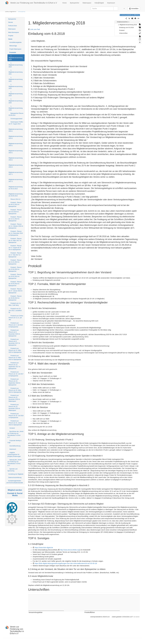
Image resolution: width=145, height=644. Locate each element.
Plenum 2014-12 (15, 199)
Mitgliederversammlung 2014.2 (16, 137)
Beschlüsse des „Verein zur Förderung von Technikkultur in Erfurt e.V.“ (15, 434)
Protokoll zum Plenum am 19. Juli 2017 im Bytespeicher (16, 374)
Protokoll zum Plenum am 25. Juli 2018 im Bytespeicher (16, 416)
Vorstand (12, 428)
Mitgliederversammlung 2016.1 (16, 152)
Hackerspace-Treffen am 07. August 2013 (16, 123)
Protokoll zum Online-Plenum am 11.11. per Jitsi (16, 318)
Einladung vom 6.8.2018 (126, 28)
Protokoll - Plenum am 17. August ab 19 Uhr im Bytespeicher (15, 248)
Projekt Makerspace (15, 49)
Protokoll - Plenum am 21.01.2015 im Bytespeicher (15, 262)
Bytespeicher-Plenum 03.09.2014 (16, 114)
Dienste (11, 22)
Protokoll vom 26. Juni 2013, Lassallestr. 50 (15, 311)
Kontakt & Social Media (15, 494)
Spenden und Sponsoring (12, 470)
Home (64, 3)
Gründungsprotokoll (16, 119)
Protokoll (122, 30)
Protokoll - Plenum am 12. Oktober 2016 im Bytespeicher (16, 226)
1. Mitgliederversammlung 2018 (16, 58)
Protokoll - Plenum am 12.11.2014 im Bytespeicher (15, 219)
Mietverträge (13, 46)
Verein (10, 39)
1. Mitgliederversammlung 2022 (16, 79)
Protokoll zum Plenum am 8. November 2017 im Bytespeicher (14, 342)
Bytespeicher (75, 3)
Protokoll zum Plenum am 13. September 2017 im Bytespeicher (14, 366)
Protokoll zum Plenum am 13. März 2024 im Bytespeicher (15, 358)
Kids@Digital (99, 3)
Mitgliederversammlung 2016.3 (16, 166)
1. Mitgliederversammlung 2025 (16, 101)
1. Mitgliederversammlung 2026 (16, 108)
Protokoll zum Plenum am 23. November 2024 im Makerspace (14, 408)
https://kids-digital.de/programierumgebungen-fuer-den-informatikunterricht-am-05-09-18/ (66, 563)
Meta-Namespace (14, 32)
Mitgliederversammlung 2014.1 (16, 130)
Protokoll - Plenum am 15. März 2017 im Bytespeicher (15, 241)
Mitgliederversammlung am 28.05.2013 (16, 195)
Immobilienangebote (15, 42)
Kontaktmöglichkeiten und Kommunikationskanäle (15, 482)
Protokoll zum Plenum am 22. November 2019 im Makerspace (14, 398)
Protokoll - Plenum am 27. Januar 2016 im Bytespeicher (16, 291)
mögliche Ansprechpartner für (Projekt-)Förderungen (14, 454)
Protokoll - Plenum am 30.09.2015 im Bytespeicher (15, 298)
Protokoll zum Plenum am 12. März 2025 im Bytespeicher (15, 350)
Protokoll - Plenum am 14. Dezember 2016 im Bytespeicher (16, 233)
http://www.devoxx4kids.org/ (70, 550)
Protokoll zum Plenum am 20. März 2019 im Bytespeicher (15, 390)
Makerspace (87, 3)
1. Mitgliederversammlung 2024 (16, 94)
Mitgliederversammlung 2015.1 (16, 145)
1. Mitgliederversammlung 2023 (16, 86)
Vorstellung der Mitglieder (16, 474)
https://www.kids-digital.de (44, 548)
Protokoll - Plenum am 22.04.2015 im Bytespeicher (15, 269)
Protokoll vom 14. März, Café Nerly (15, 304)
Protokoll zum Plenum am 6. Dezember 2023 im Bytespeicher (14, 333)
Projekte (11, 36)
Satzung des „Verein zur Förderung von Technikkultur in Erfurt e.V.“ (14, 463)
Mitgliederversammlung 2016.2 (16, 159)
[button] (123, 9)
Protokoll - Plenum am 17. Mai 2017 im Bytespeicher (15, 255)
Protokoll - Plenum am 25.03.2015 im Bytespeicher (15, 284)
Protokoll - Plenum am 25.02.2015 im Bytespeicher (15, 276)
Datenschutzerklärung (15, 478)
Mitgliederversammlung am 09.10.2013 (16, 188)
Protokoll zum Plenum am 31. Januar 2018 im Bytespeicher (15, 423)
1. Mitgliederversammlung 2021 (16, 72)
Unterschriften (123, 33)
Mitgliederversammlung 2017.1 (16, 173)
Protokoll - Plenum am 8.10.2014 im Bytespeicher (15, 212)
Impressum (111, 3)
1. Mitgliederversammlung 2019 (16, 65)
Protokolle (13, 52)
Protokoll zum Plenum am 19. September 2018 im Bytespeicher (14, 382)
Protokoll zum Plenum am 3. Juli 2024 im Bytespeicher (16, 325)
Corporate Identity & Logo (14, 442)
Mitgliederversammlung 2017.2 (16, 180)
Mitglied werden (15, 490)
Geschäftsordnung (15, 446)
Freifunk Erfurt (13, 26)
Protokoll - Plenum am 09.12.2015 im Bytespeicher (15, 204)
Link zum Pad (35, 29)
